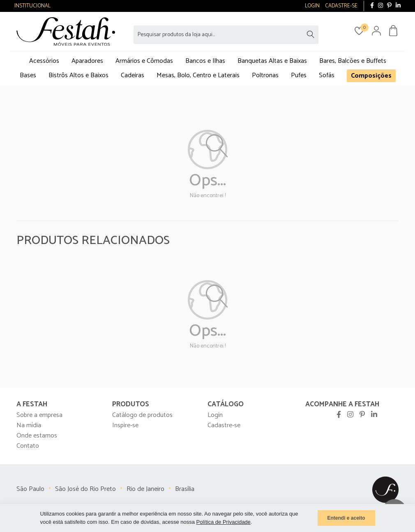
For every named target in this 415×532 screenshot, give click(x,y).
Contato (28, 446)
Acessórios (44, 61)
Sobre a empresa (39, 415)
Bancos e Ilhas (205, 61)
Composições (371, 76)
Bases (28, 75)
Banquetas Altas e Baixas (272, 61)
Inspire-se (125, 425)
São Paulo (30, 489)
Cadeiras (133, 75)
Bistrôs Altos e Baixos (78, 75)
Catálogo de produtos (142, 415)
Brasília (185, 489)
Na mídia (29, 425)
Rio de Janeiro (145, 489)
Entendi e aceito (346, 518)
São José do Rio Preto (85, 489)
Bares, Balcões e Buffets (353, 61)
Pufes (299, 75)
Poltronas (265, 75)
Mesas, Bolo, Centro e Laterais (198, 75)
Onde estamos (37, 436)
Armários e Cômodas (144, 61)
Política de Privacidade (224, 522)
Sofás (327, 75)
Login (215, 415)
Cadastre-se (224, 425)
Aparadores (87, 61)
